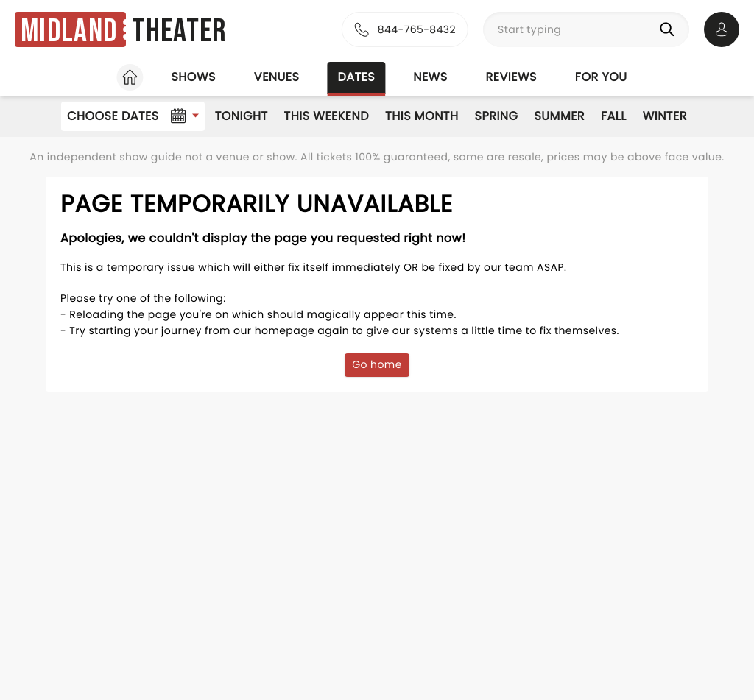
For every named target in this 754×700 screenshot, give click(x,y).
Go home (377, 364)
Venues (277, 77)
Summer (559, 116)
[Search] (670, 29)
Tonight (242, 116)
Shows (193, 77)
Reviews (511, 77)
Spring (497, 116)
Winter (665, 116)
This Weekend (327, 116)
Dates (356, 77)
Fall (614, 116)
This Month (422, 116)
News (430, 77)
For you (601, 77)
